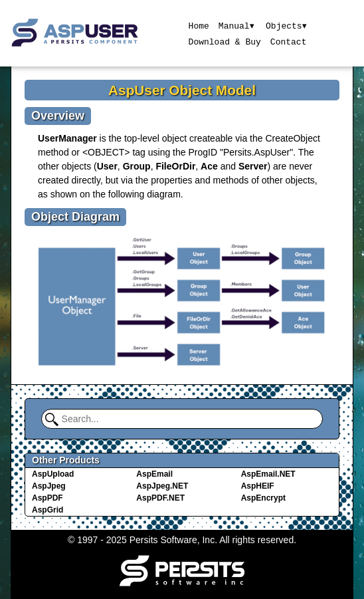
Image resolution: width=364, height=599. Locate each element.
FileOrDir (175, 166)
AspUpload (53, 474)
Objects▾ (286, 25)
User (107, 166)
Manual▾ (236, 25)
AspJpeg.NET (162, 486)
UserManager (67, 138)
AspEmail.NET (268, 474)
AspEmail (154, 474)
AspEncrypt (263, 498)
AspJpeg (49, 486)
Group (137, 166)
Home (198, 25)
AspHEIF (258, 486)
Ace (209, 166)
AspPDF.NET (160, 498)
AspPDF (47, 498)
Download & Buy (224, 41)
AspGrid (47, 510)
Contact (288, 41)
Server (253, 166)
